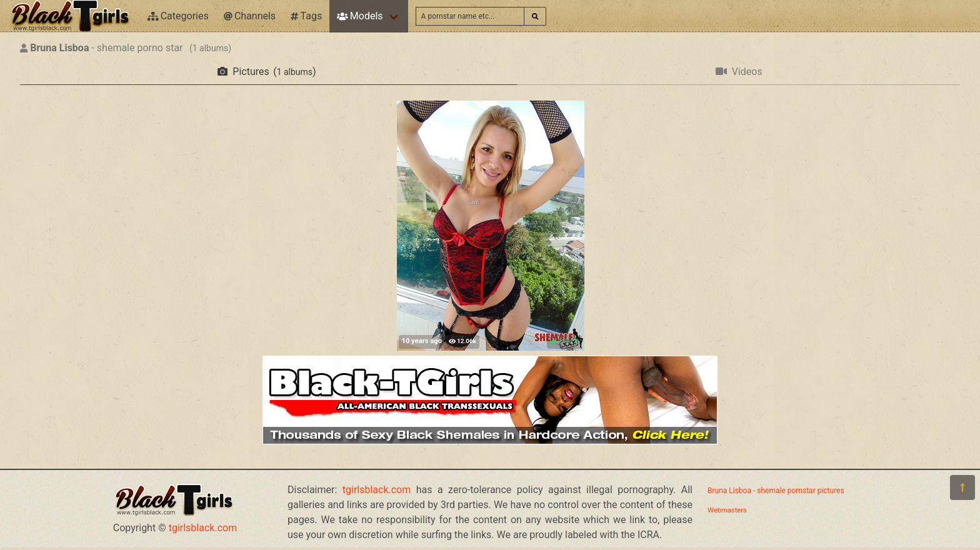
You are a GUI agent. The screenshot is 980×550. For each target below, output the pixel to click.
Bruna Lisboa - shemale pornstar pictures (776, 491)
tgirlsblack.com (203, 528)
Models (360, 16)
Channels (250, 16)
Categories (178, 16)
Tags (306, 16)
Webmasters (727, 510)
